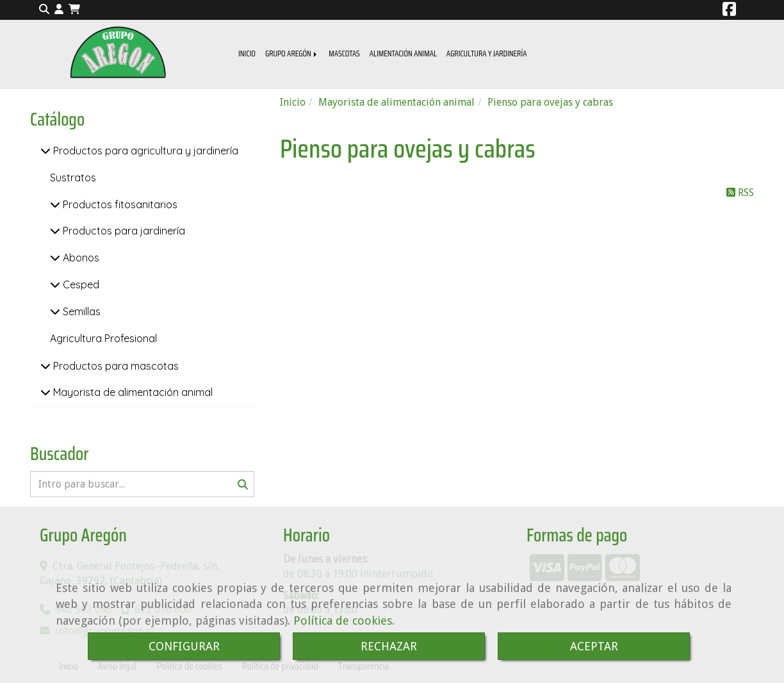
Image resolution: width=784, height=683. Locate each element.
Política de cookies (343, 621)
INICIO (247, 53)
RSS (740, 193)
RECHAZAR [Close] (389, 646)
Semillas (80, 311)
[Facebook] (729, 11)
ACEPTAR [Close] (594, 646)
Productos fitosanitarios (119, 204)
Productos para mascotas (115, 366)
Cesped (80, 284)
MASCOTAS (344, 53)
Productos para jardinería (123, 231)
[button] (59, 10)
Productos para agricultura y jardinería (144, 151)
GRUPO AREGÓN (292, 53)
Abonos (80, 258)
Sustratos (73, 177)
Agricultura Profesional (103, 338)
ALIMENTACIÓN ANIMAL (403, 53)
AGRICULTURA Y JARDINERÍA (487, 53)
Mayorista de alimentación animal (132, 392)
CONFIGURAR (184, 646)
